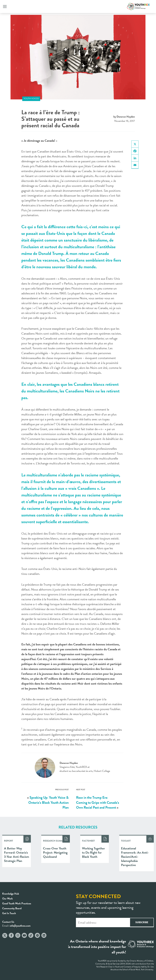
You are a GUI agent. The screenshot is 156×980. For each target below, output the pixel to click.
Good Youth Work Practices (17, 903)
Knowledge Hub (11, 894)
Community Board (12, 908)
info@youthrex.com (20, 926)
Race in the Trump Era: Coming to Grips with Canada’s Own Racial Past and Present (98, 802)
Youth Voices (31, 99)
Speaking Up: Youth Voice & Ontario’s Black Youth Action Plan (48, 802)
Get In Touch (9, 913)
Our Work (7, 898)
